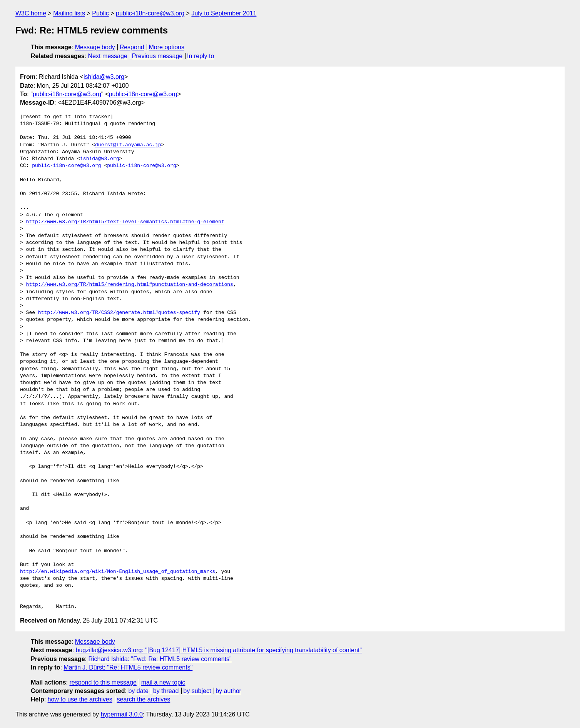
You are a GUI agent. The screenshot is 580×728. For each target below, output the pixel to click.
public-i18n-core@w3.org (150, 13)
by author (228, 691)
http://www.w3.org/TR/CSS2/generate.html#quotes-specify (119, 313)
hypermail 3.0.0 (121, 714)
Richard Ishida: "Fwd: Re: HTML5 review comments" (160, 659)
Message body (95, 47)
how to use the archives (80, 699)
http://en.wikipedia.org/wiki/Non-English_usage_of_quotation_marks (118, 572)
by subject (197, 691)
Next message (108, 56)
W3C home (31, 13)
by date (138, 691)
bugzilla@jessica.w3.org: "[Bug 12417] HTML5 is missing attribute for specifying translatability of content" (219, 650)
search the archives (144, 699)
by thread (166, 691)
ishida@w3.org (104, 77)
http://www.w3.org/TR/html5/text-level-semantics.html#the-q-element (125, 222)
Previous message (157, 56)
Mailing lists (69, 13)
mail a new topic (163, 682)
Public (100, 13)
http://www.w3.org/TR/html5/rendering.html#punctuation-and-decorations (130, 285)
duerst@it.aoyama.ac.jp (128, 145)
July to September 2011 (224, 13)
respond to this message (103, 682)
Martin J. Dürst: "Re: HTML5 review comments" (128, 667)
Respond (132, 47)
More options (167, 47)
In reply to (201, 56)
